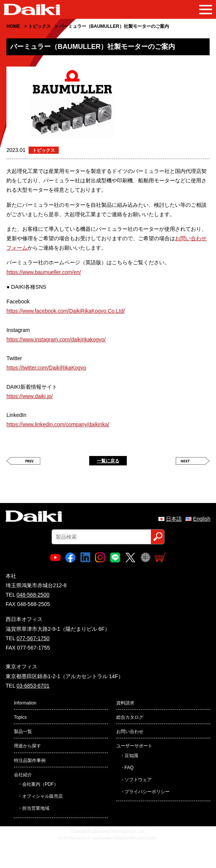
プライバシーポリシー (147, 792)
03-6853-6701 (33, 686)
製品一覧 (23, 732)
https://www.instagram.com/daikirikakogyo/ (56, 339)
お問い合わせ (130, 732)
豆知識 (131, 756)
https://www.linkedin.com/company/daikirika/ (58, 424)
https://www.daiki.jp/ (30, 396)
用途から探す (27, 746)
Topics (20, 717)
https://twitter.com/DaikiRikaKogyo (46, 368)
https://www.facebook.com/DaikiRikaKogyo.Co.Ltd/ (65, 311)
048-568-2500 (33, 595)
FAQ (129, 768)
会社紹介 (23, 775)
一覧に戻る (108, 461)
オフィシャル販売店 (43, 796)
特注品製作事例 (30, 760)
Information (25, 703)
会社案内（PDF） (40, 784)
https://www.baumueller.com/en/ (44, 272)
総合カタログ (130, 717)
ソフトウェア (138, 780)
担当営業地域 (36, 808)
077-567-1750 (33, 638)
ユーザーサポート (134, 746)
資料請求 (125, 703)
